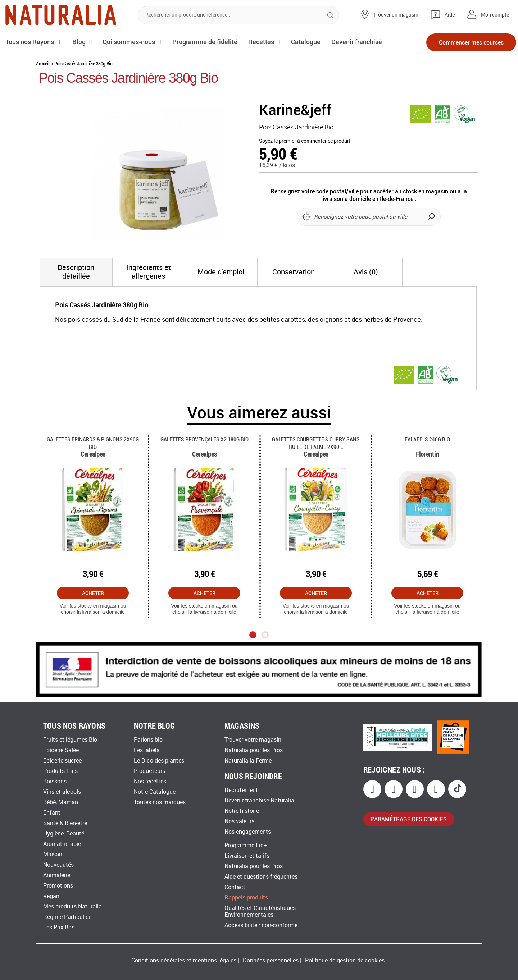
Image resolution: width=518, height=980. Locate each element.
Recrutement (241, 790)
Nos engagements (248, 832)
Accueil (42, 63)
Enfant (52, 813)
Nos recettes (150, 781)
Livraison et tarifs (247, 856)
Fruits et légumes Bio (70, 740)
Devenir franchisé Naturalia (259, 800)
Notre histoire (242, 811)
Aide (450, 15)
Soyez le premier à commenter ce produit (305, 141)
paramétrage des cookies (409, 819)
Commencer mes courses (471, 42)
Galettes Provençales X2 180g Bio (205, 439)
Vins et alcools (62, 792)
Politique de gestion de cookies (345, 960)
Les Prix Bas (59, 927)
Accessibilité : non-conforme (261, 925)
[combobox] (238, 15)
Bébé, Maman (61, 802)
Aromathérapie (62, 844)
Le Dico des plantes (159, 761)
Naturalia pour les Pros (254, 750)
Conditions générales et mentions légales (184, 960)
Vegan (51, 896)
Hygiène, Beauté (64, 834)
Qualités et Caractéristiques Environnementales (260, 911)
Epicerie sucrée (62, 761)
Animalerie (57, 875)
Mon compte (495, 15)
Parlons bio (148, 740)
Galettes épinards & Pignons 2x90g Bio (93, 443)
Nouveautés (58, 865)
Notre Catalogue (155, 792)
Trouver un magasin (396, 15)
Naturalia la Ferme (248, 761)
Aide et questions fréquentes (261, 877)
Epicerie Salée (61, 750)
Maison (53, 854)
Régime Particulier (67, 917)
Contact (235, 887)
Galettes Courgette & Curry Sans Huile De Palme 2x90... (316, 443)
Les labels (147, 750)
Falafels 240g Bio (427, 439)
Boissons (55, 781)
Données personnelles (271, 960)
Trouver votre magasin (253, 740)
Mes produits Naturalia (72, 906)
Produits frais (60, 771)
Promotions (58, 886)
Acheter (93, 593)
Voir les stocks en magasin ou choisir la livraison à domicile (93, 609)
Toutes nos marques (160, 802)
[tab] (76, 272)
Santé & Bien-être (65, 823)
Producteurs (149, 771)
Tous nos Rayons (30, 42)
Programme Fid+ (246, 845)
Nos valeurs (239, 821)
